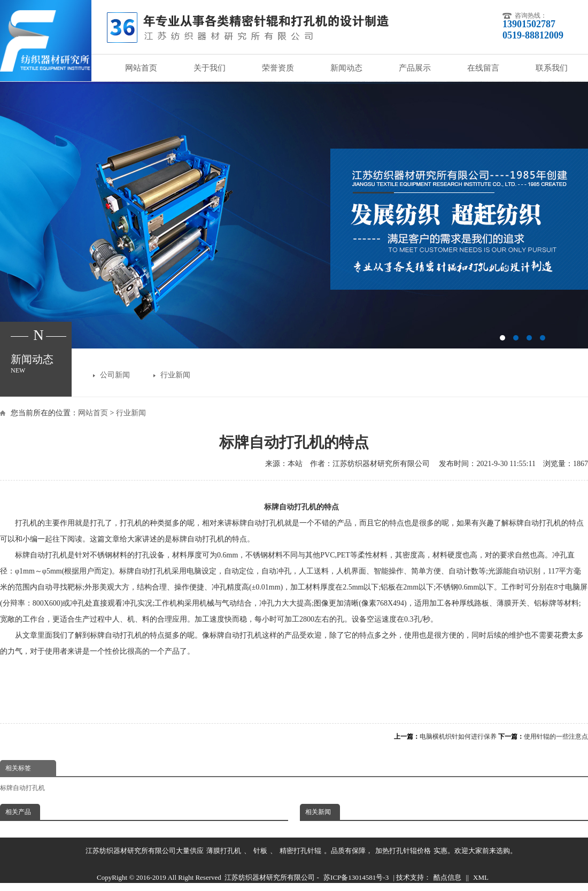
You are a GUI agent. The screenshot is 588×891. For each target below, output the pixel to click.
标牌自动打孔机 (22, 788)
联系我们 (552, 68)
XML (481, 877)
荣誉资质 (278, 68)
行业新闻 (175, 375)
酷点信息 (447, 877)
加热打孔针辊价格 (403, 851)
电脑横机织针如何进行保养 (458, 737)
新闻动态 (346, 68)
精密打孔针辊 (300, 851)
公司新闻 (115, 375)
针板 (260, 851)
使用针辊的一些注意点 (556, 737)
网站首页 (141, 68)
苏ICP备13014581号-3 (356, 877)
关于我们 (210, 68)
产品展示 (415, 68)
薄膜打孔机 (224, 851)
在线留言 (483, 68)
